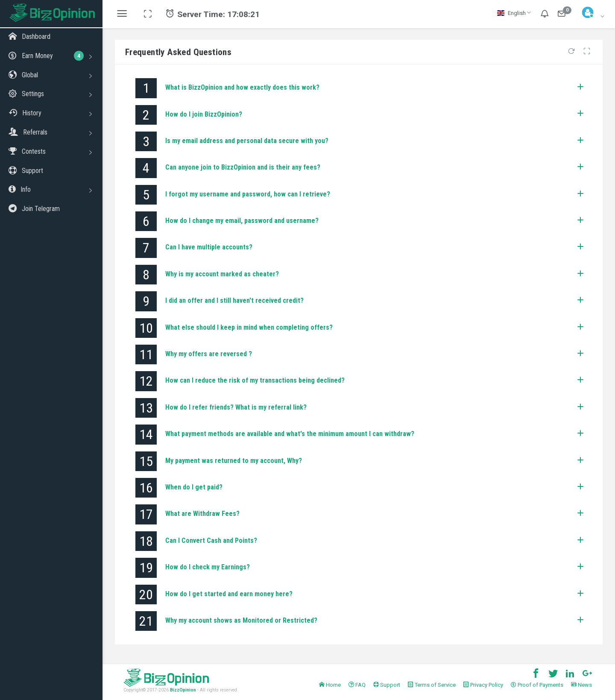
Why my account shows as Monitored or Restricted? (241, 620)
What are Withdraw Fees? (202, 514)
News (581, 685)
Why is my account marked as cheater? (222, 274)
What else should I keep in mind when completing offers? (249, 327)
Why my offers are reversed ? (209, 354)
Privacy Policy (483, 685)
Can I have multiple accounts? (209, 247)
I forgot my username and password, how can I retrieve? (248, 194)
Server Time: (213, 14)
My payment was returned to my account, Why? (234, 461)
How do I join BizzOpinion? (204, 114)
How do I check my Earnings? (208, 567)
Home (330, 685)
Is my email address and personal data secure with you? (247, 141)
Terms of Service (432, 685)
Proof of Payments (537, 685)
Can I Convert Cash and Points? (211, 540)
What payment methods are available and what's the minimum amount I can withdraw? (290, 434)
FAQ (357, 685)
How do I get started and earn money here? (229, 594)
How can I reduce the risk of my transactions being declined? (255, 380)
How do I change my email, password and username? (242, 221)
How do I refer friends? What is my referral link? (236, 407)
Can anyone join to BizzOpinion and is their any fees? (243, 167)
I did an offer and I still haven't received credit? (234, 300)
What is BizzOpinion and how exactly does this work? (242, 87)
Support (387, 685)
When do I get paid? (194, 487)
